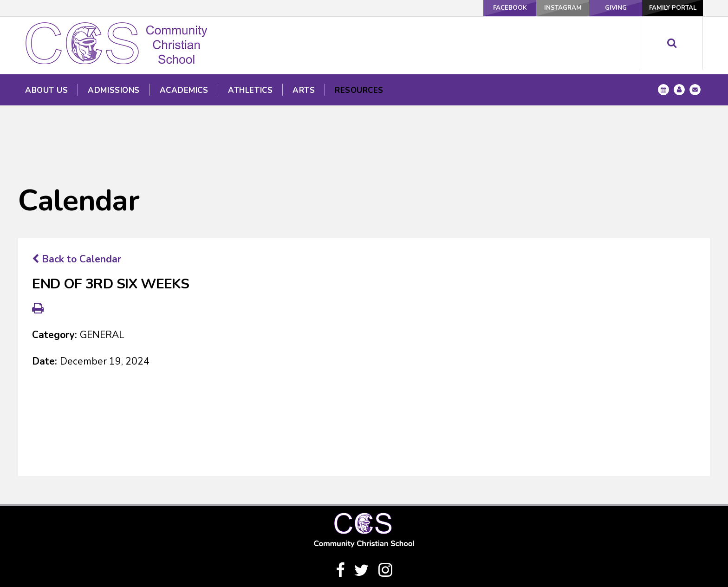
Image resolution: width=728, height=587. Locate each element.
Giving (608, 8)
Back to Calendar (77, 201)
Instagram (546, 8)
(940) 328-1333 (364, 554)
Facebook (484, 8)
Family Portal (671, 8)
